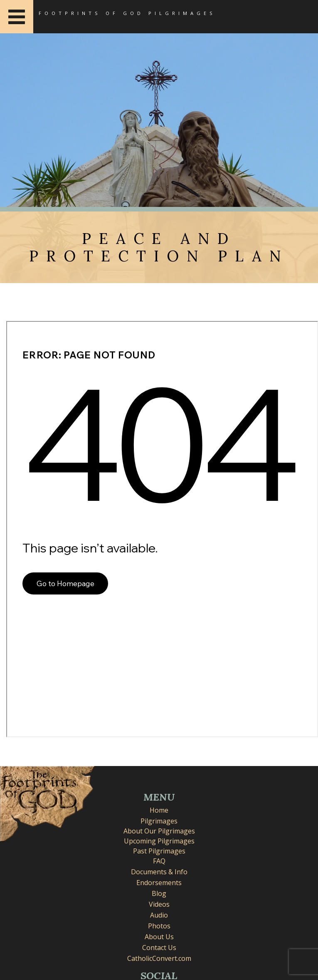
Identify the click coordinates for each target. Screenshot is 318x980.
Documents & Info (159, 872)
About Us (159, 937)
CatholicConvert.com (159, 958)
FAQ (159, 861)
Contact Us (159, 948)
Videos (159, 904)
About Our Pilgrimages (159, 831)
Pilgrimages (159, 821)
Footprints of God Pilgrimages (127, 13)
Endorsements (159, 883)
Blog (159, 893)
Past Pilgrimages (159, 851)
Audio (159, 915)
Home (159, 810)
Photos (159, 926)
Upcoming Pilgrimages (159, 841)
